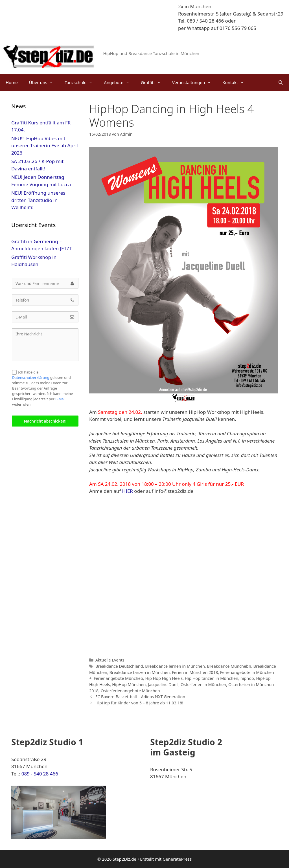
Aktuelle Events (110, 660)
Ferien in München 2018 (195, 672)
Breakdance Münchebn (229, 666)
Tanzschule (81, 82)
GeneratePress (177, 859)
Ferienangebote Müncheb (118, 678)
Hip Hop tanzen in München (212, 678)
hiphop (247, 678)
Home (12, 82)
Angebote (120, 82)
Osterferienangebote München (130, 691)
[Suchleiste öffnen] (281, 82)
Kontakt (236, 82)
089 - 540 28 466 (40, 774)
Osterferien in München (203, 684)
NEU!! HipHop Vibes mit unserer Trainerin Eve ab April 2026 (45, 146)
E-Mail (60, 399)
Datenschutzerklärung (31, 378)
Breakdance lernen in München (175, 666)
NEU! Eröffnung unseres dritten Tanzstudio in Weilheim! (38, 200)
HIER (128, 491)
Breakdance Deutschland (119, 666)
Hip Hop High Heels (164, 678)
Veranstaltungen (195, 82)
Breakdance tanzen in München (139, 672)
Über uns (44, 82)
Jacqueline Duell (163, 684)
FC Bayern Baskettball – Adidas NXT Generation (140, 697)
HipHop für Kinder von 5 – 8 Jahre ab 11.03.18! (139, 703)
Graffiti (154, 82)
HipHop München (129, 684)
